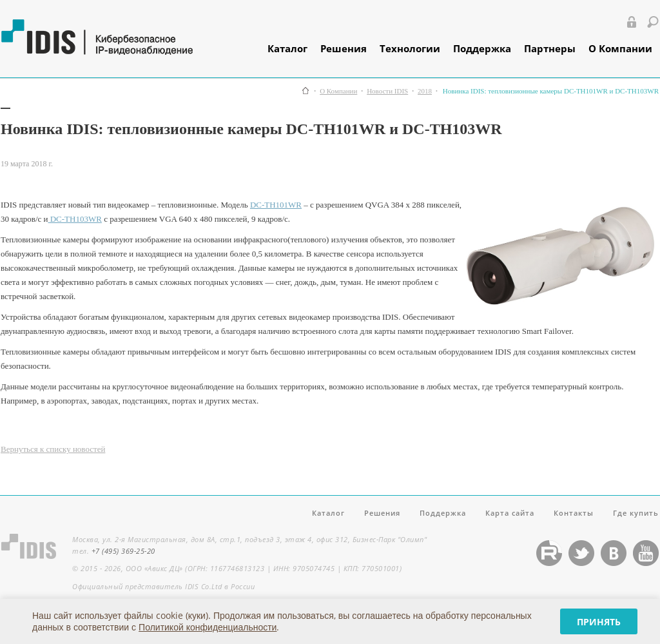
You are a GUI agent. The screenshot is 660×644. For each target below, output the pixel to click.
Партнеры (550, 48)
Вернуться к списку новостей (53, 449)
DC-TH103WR (74, 219)
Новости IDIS (387, 91)
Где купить (636, 513)
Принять (599, 622)
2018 (425, 91)
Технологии (410, 48)
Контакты (574, 513)
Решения (344, 48)
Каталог (287, 48)
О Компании (620, 48)
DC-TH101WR (276, 205)
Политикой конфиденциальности (208, 627)
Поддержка (482, 48)
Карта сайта (510, 513)
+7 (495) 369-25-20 (123, 551)
